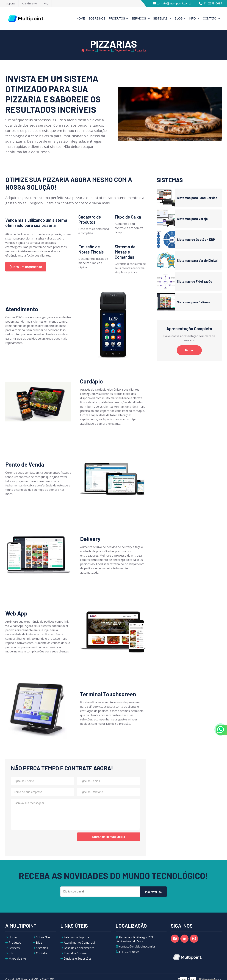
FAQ (46, 3)
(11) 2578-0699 (211, 3)
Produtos (117, 19)
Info (193, 19)
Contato (210, 19)
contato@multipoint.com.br (173, 3)
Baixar (189, 350)
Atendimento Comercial (79, 943)
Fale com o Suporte (77, 937)
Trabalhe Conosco (76, 953)
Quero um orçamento (26, 267)
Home (81, 19)
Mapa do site (17, 959)
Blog (179, 19)
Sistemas (161, 19)
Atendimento (29, 3)
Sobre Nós (97, 19)
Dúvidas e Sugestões (78, 959)
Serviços (139, 19)
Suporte (11, 3)
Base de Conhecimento (79, 948)
